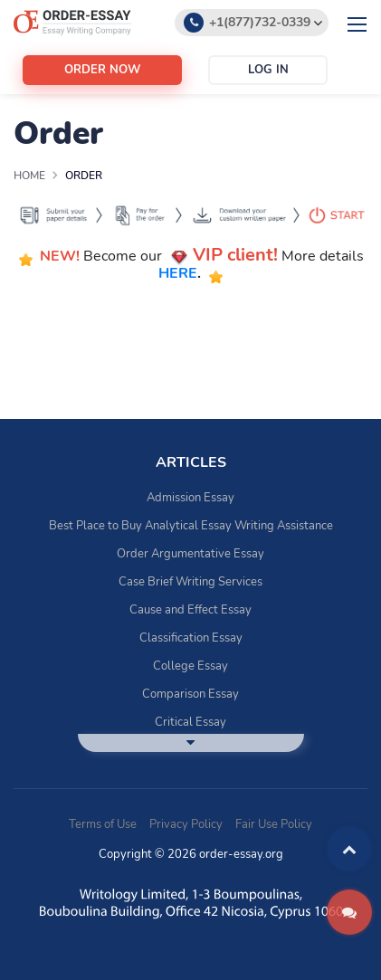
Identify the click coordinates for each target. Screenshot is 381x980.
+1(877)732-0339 (260, 22)
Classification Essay (191, 638)
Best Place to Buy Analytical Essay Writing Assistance (191, 526)
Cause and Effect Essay (190, 610)
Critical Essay (190, 722)
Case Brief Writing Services (190, 582)
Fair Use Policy (274, 824)
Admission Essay (190, 498)
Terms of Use (103, 824)
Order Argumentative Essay (190, 554)
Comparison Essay (190, 694)
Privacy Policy (186, 824)
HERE (178, 274)
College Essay (190, 666)
